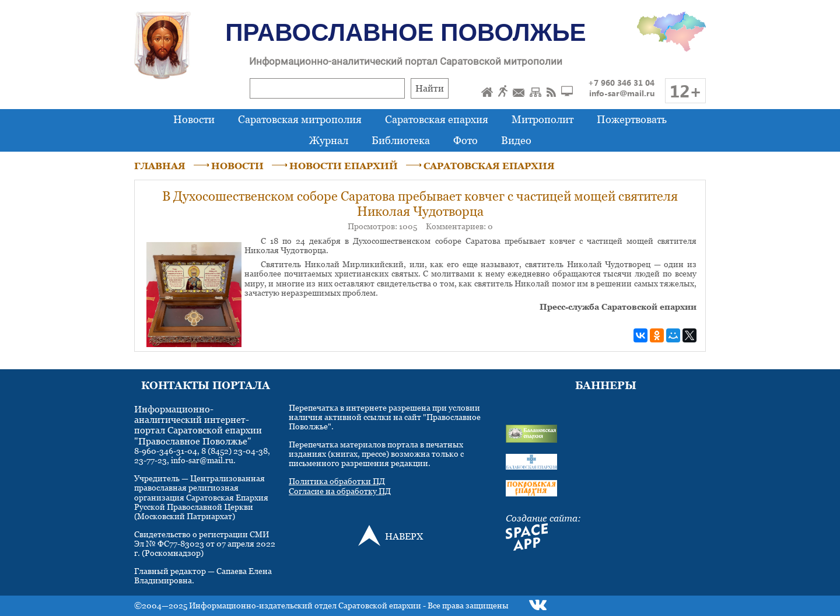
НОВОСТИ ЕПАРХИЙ (344, 166)
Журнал (329, 140)
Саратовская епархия (437, 119)
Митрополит (542, 119)
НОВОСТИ (237, 166)
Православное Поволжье (405, 32)
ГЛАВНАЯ (160, 166)
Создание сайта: (543, 518)
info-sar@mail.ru (622, 93)
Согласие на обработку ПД (340, 491)
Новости (194, 119)
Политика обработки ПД (337, 481)
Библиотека (401, 140)
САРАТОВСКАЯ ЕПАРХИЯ (489, 166)
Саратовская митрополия (300, 119)
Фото (466, 140)
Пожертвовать (632, 119)
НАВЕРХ (404, 536)
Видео (516, 140)
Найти (430, 88)
